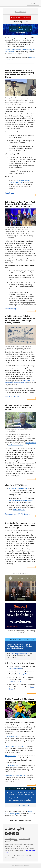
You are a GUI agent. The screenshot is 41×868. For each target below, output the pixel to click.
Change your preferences (13, 850)
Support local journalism (20, 18)
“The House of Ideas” (12, 737)
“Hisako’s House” (11, 756)
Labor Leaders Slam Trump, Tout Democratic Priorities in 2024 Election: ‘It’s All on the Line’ (20, 204)
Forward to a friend (11, 839)
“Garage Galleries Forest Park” (15, 746)
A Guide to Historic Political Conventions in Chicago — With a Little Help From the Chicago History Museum (20, 319)
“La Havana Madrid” (12, 765)
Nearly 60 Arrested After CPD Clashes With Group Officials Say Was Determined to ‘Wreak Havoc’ (20, 74)
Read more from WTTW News (18, 514)
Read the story (12, 193)
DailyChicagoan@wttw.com (19, 654)
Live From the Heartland (16, 445)
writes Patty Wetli (19, 510)
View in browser (20, 12)
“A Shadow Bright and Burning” (15, 775)
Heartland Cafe (31, 443)
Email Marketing (16, 866)
